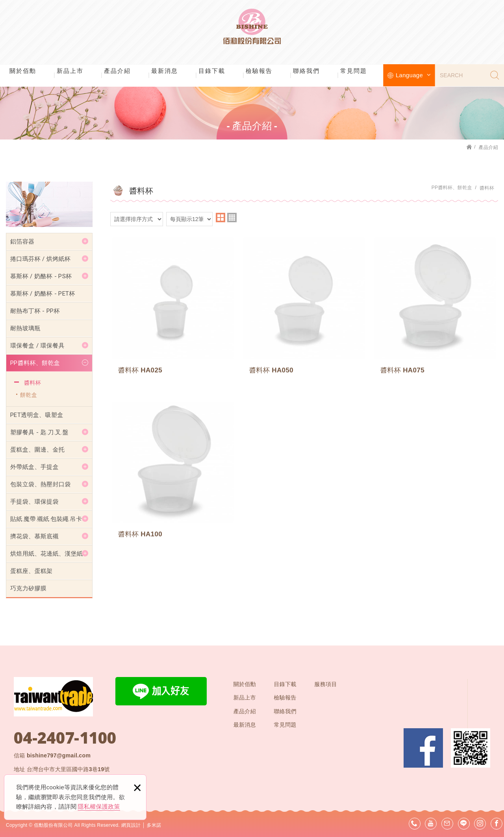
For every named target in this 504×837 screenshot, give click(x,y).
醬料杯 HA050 (304, 308)
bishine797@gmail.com (59, 755)
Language (413, 75)
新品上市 (70, 71)
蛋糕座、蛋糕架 (31, 571)
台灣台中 (68, 769)
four (232, 218)
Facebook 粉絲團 (423, 748)
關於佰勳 (23, 71)
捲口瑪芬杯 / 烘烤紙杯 (40, 259)
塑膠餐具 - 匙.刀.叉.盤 (39, 432)
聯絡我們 (306, 71)
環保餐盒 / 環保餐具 (37, 346)
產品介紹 (117, 71)
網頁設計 (131, 825)
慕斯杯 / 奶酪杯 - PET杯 (43, 294)
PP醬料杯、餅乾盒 (35, 363)
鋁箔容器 (22, 242)
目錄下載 (212, 71)
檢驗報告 (259, 71)
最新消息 (165, 71)
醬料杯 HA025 (173, 308)
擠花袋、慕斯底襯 (34, 536)
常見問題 (354, 71)
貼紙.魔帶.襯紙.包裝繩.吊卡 (46, 519)
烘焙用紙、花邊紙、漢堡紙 (46, 554)
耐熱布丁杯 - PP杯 (35, 311)
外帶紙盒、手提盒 (34, 467)
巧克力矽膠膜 (28, 588)
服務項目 (325, 684)
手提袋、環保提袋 (34, 502)
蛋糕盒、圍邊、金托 (37, 450)
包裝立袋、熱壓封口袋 (41, 484)
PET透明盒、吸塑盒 (37, 415)
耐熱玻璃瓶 (25, 328)
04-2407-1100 (65, 738)
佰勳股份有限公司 (252, 32)
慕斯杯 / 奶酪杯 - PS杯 (41, 276)
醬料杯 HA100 (173, 470)
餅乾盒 (29, 395)
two (220, 218)
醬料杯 (32, 383)
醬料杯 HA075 (435, 308)
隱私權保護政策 (99, 806)
